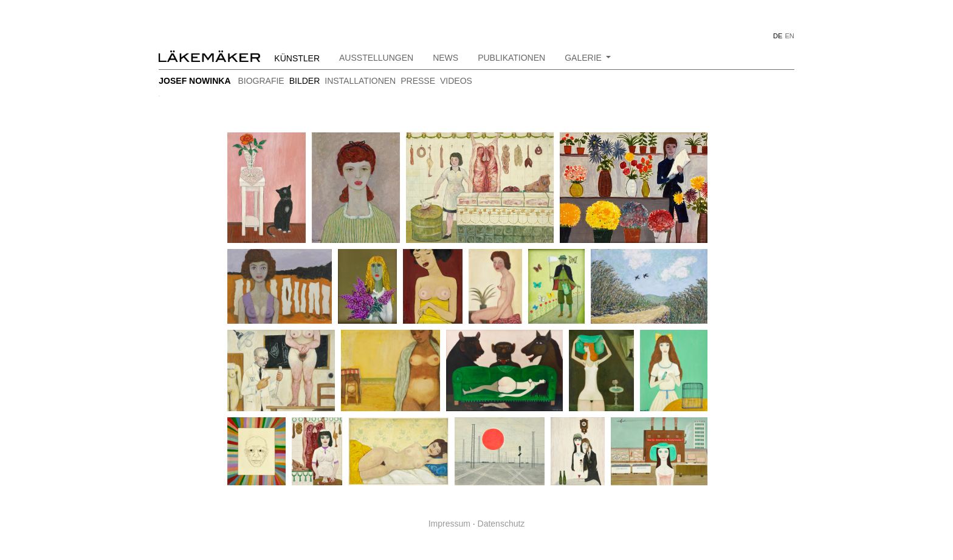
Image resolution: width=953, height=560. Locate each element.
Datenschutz (501, 524)
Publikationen (511, 58)
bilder (305, 81)
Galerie (584, 58)
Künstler (297, 58)
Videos (456, 81)
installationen (360, 81)
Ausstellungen (376, 58)
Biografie (261, 81)
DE (778, 36)
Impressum (449, 524)
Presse (418, 81)
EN (789, 36)
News (446, 58)
